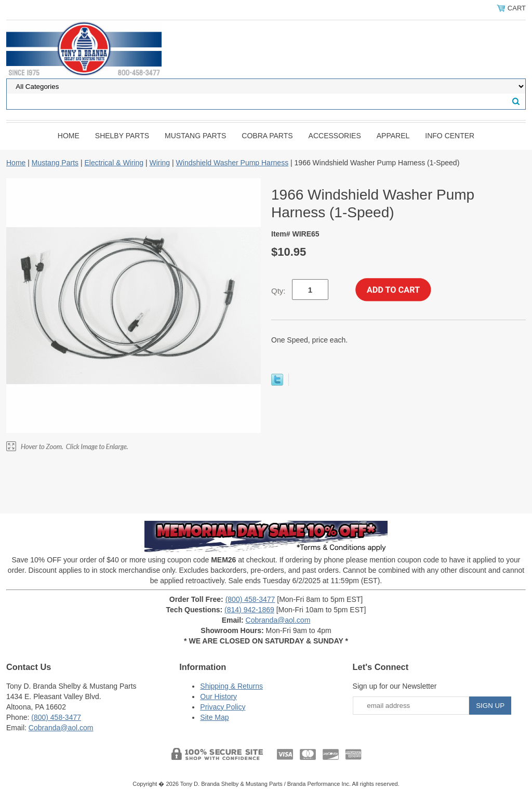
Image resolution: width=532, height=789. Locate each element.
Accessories (335, 136)
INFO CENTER (450, 136)
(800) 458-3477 (250, 599)
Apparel (393, 136)
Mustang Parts (195, 136)
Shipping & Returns (231, 686)
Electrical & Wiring (114, 163)
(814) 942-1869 (249, 610)
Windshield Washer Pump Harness (232, 163)
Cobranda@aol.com (278, 620)
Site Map (214, 717)
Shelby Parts (122, 136)
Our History (218, 696)
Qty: (278, 291)
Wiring (159, 163)
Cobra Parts (267, 136)
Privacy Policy (223, 707)
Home (69, 136)
